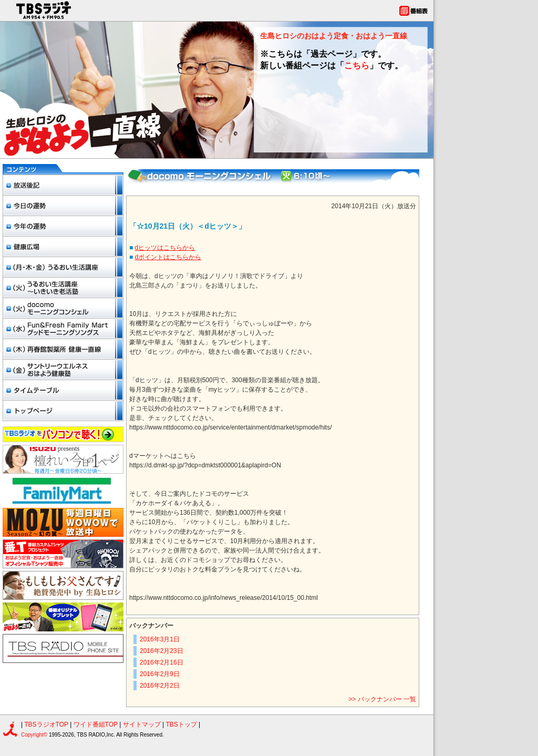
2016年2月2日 (160, 686)
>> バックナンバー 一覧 (382, 699)
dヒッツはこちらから (165, 248)
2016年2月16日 (162, 662)
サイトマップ (143, 724)
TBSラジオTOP (46, 724)
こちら (357, 65)
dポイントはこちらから (168, 257)
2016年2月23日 (162, 651)
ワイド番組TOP (96, 724)
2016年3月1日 (160, 639)
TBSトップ (181, 724)
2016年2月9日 (160, 674)
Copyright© (35, 735)
